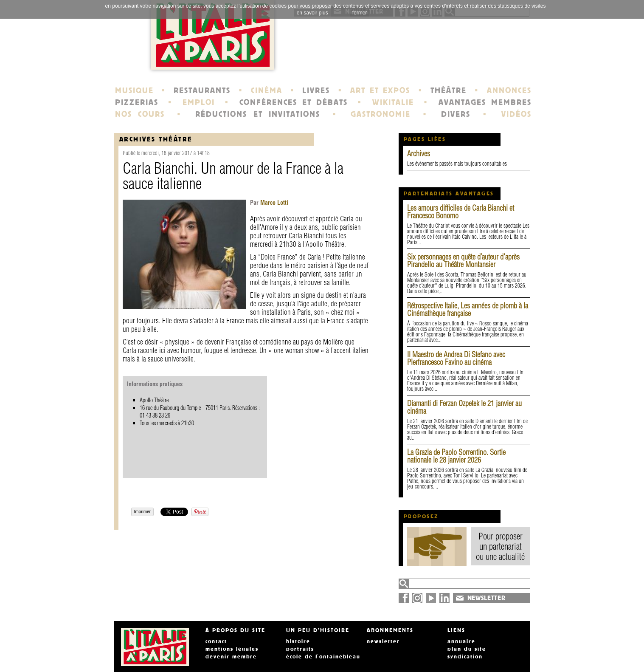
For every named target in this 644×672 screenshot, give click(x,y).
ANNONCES (509, 90)
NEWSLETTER (487, 598)
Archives (419, 154)
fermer (360, 13)
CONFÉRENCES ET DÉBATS (294, 102)
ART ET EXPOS (380, 90)
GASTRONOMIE (381, 114)
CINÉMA (267, 90)
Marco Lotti (273, 203)
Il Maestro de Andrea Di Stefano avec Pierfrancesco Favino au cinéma (456, 358)
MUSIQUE (134, 90)
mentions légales (232, 649)
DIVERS (456, 114)
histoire (298, 641)
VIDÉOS (516, 114)
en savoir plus (312, 13)
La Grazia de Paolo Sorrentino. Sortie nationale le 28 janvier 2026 (456, 456)
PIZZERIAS (137, 102)
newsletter (383, 641)
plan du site (467, 649)
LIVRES (316, 90)
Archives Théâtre (156, 139)
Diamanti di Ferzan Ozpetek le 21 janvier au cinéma (464, 407)
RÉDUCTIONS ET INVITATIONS (258, 114)
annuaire (461, 641)
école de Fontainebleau (323, 657)
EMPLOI (199, 102)
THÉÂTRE (449, 90)
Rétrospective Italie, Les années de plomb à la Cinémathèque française (468, 309)
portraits (300, 649)
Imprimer (142, 512)
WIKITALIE (393, 102)
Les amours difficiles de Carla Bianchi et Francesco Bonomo (461, 212)
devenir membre (231, 657)
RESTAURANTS (202, 90)
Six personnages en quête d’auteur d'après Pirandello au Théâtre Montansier (463, 261)
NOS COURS (140, 114)
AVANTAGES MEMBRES (485, 102)
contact (216, 641)
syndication (465, 657)
